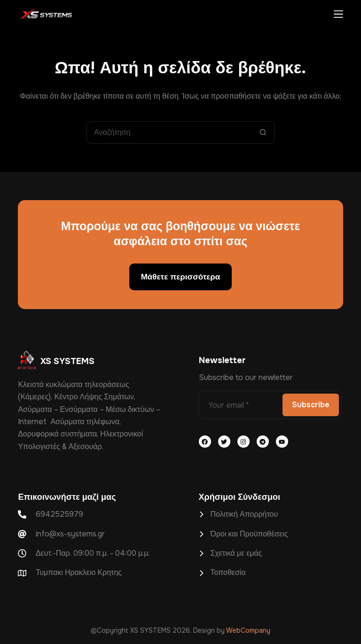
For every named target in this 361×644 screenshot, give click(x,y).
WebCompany (248, 630)
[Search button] (263, 132)
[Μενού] (338, 14)
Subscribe (311, 405)
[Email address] (240, 405)
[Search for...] (169, 132)
